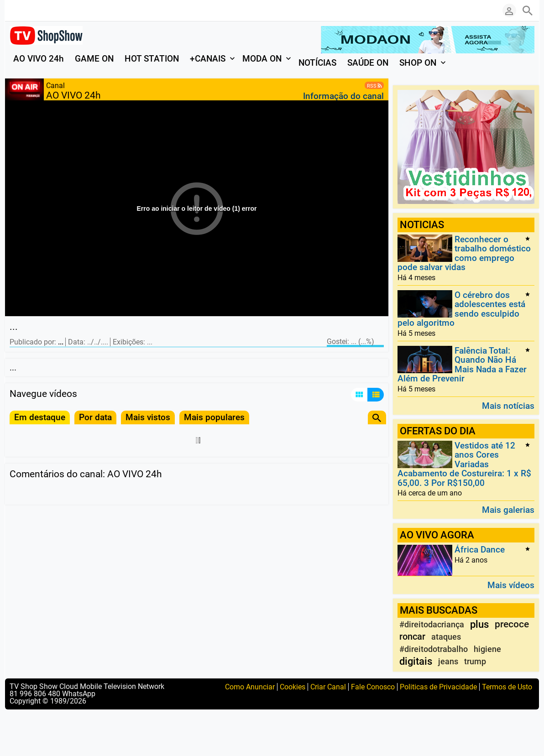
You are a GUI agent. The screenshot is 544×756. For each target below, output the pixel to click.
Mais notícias (508, 405)
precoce (512, 624)
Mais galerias (508, 509)
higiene (487, 649)
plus (479, 624)
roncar (412, 636)
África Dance (480, 550)
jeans (448, 661)
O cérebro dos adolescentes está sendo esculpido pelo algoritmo (461, 309)
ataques (446, 637)
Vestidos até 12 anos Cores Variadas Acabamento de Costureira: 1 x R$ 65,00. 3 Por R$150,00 (464, 464)
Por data (95, 417)
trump (475, 661)
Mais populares (214, 417)
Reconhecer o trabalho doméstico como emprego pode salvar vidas (464, 253)
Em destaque (40, 417)
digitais (416, 661)
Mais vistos (148, 417)
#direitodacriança (432, 624)
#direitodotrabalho (434, 649)
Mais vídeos (511, 585)
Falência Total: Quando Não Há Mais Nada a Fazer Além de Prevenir (462, 365)
